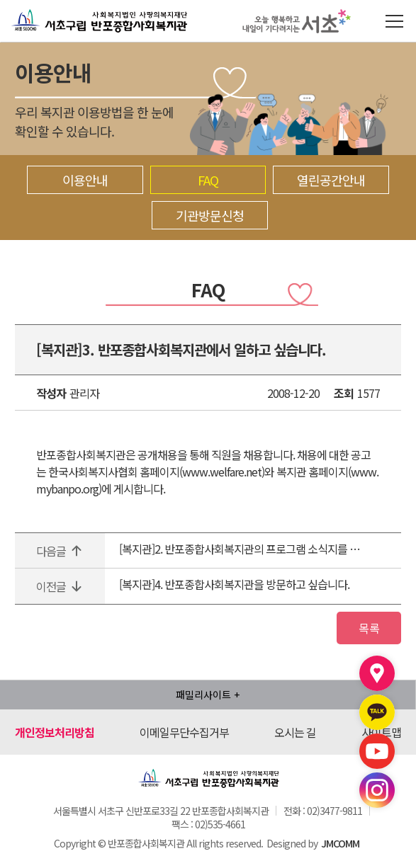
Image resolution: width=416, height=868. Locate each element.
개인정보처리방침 (55, 735)
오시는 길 (295, 735)
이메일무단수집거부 (184, 735)
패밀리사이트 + (208, 697)
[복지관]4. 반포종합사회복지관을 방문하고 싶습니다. (234, 584)
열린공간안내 (331, 180)
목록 (366, 629)
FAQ (208, 180)
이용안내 (85, 180)
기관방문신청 (210, 215)
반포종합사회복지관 (62, 9)
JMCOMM (340, 846)
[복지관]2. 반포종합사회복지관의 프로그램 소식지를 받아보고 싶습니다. (240, 549)
